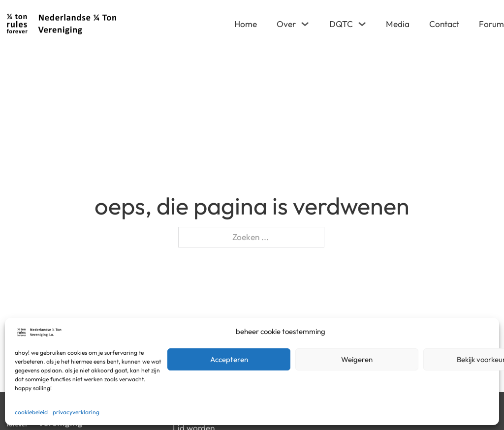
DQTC (341, 24)
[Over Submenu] (305, 24)
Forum (491, 24)
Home (246, 24)
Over (286, 24)
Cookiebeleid (31, 412)
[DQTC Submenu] (362, 24)
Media (398, 24)
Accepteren (229, 359)
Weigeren (357, 359)
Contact (444, 24)
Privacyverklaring (76, 412)
